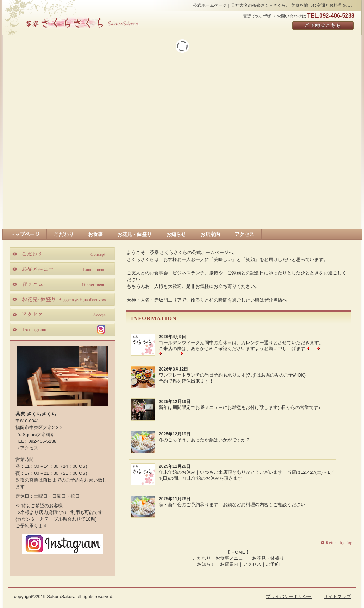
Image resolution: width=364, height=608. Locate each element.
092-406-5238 (42, 441)
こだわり (202, 558)
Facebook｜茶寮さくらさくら (48, 562)
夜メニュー (62, 284)
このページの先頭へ (337, 543)
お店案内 (229, 564)
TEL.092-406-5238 (331, 16)
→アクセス (27, 448)
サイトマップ (337, 597)
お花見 (62, 299)
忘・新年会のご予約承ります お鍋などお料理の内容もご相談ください (232, 505)
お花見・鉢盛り (268, 558)
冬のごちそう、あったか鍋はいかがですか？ (205, 440)
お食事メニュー (231, 558)
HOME (238, 552)
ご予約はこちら (323, 26)
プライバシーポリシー (289, 597)
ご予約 (273, 564)
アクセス (252, 564)
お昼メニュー (62, 269)
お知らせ (206, 564)
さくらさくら (82, 23)
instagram (62, 329)
